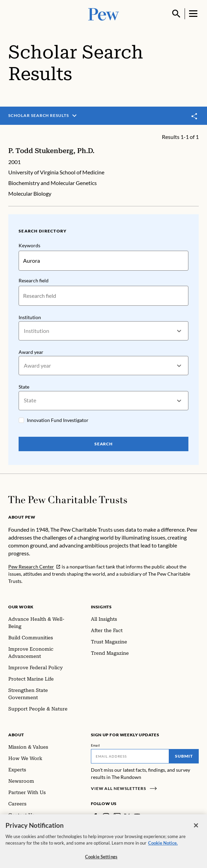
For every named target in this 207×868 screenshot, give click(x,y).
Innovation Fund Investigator (58, 420)
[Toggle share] (195, 116)
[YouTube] (137, 816)
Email (96, 745)
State (24, 387)
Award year (31, 352)
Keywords (29, 245)
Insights (101, 607)
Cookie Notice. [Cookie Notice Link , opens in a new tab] (163, 848)
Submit (184, 756)
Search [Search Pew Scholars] (104, 444)
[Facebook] (95, 816)
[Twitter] (127, 816)
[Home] (68, 500)
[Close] (196, 830)
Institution (30, 317)
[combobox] (24, 331)
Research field (34, 280)
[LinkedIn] (117, 816)
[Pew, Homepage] (104, 14)
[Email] (130, 756)
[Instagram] (106, 816)
